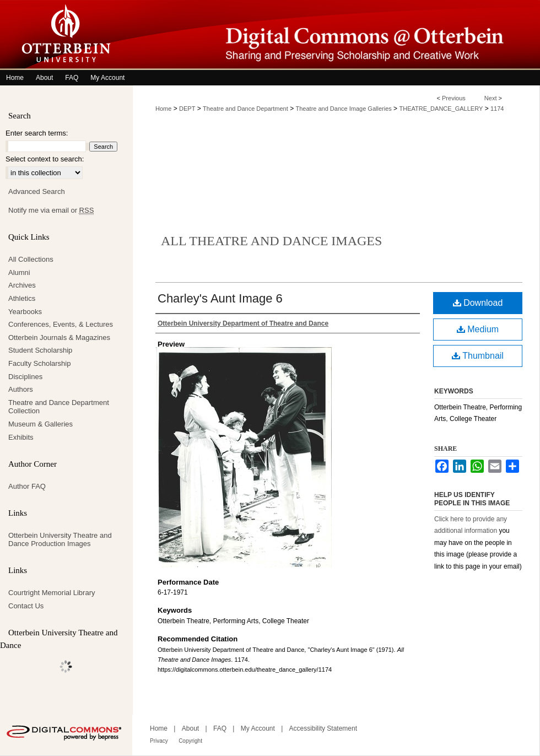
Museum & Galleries (40, 424)
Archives (22, 285)
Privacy (159, 741)
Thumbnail (478, 356)
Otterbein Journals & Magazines (59, 337)
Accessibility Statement (323, 728)
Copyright (190, 741)
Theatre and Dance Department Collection (59, 407)
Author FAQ (27, 486)
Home (163, 109)
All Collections (31, 259)
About (190, 728)
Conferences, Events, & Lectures (61, 324)
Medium (478, 329)
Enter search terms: (37, 133)
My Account (258, 728)
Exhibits (21, 437)
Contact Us (26, 606)
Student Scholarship (40, 350)
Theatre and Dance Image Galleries (344, 109)
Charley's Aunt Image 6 (220, 298)
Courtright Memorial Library (52, 593)
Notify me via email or (51, 210)
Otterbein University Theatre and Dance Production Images (60, 540)
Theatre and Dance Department (245, 109)
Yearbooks (25, 312)
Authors (21, 389)
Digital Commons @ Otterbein (336, 35)
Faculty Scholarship (39, 363)
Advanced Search (37, 191)
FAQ (220, 728)
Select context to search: (45, 159)
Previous (454, 98)
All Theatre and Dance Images (271, 241)
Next (491, 98)
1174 (497, 109)
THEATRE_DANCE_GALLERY (441, 109)
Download (478, 303)
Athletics (22, 298)
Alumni (19, 272)
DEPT (187, 109)
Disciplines (25, 377)
